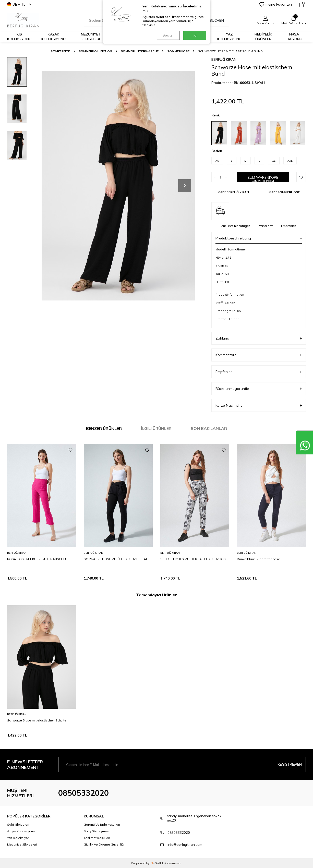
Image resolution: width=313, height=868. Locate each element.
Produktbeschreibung (259, 238)
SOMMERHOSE (178, 51)
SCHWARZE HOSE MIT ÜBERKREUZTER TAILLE (118, 559)
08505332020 (83, 793)
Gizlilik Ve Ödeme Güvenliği (104, 844)
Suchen (214, 20)
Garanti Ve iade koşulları (102, 824)
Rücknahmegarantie (259, 389)
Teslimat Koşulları (97, 838)
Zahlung (259, 338)
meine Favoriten (276, 4)
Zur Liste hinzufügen (236, 226)
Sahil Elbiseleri (18, 824)
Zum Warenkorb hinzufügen (263, 179)
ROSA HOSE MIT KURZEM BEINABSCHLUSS (39, 559)
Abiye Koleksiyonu (21, 831)
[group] (118, 185)
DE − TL (19, 4)
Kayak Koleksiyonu (53, 37)
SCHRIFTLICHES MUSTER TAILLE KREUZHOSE (194, 559)
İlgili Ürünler (156, 428)
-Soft (157, 863)
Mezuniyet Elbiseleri (91, 37)
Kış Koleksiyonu (19, 37)
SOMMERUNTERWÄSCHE (140, 51)
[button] (185, 186)
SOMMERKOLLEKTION (95, 51)
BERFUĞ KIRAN (224, 59)
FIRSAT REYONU (295, 37)
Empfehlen (289, 226)
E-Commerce (172, 863)
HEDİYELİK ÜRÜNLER (263, 37)
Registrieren (290, 764)
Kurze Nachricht (259, 406)
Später (168, 35)
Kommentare (259, 355)
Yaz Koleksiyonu (229, 37)
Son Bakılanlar (209, 428)
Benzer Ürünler (104, 428)
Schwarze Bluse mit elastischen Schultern (38, 720)
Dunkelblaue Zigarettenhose (258, 559)
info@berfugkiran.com (185, 845)
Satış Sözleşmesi (97, 831)
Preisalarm (266, 226)
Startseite (60, 51)
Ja (195, 35)
